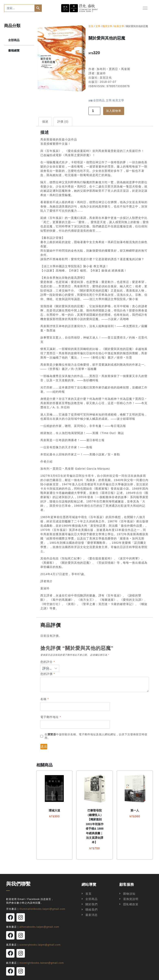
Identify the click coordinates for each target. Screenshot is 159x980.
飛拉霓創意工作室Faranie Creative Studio (118, 976)
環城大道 (54, 811)
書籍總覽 (14, 51)
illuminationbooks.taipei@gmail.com (42, 909)
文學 (98, 27)
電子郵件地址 (51, 717)
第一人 (135, 811)
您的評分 (48, 662)
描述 (45, 122)
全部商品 (14, 41)
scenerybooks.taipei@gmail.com (40, 942)
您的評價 (48, 674)
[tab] (45, 122)
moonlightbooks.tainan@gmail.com (42, 958)
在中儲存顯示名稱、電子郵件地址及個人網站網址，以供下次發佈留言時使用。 (96, 737)
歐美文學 (119, 27)
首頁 (91, 27)
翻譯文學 (107, 27)
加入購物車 (114, 111)
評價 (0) (63, 122)
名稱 (45, 699)
